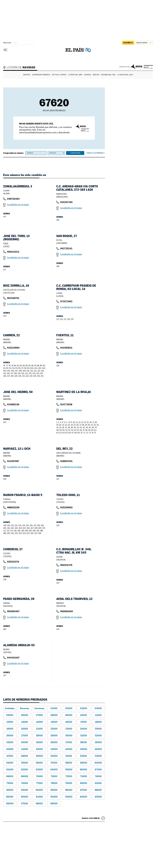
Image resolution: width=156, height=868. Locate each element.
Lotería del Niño (75, 75)
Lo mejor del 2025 (125, 75)
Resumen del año (108, 75)
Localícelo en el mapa (18, 205)
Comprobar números (41, 75)
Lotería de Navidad (21, 68)
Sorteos (27, 75)
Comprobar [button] (75, 153)
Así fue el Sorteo (59, 75)
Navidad (88, 75)
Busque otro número (91, 818)
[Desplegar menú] (5, 50)
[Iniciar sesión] (144, 43)
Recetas (96, 75)
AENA (142, 67)
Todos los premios (95, 153)
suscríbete (128, 43)
